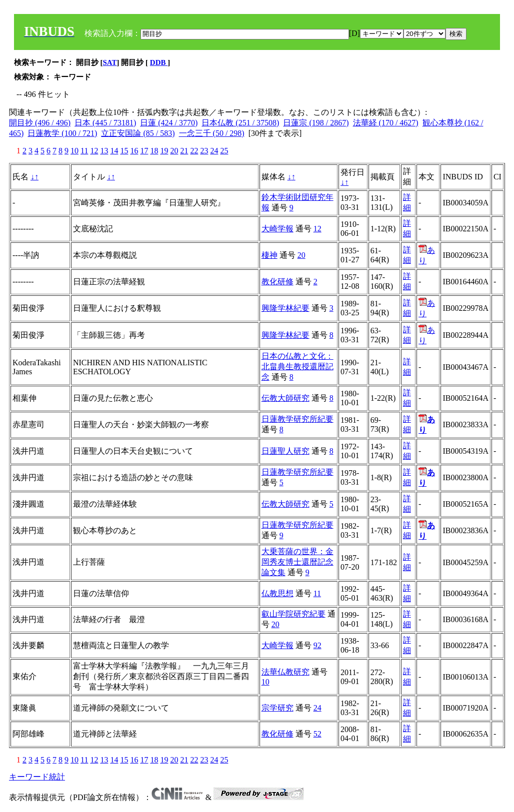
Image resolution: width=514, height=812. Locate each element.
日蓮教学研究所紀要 (297, 419)
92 (317, 645)
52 (317, 734)
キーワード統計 (37, 777)
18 (154, 151)
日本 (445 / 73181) (105, 123)
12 (94, 151)
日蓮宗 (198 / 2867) (316, 123)
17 (144, 151)
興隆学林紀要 (285, 308)
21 (184, 151)
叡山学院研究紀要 (293, 614)
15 (124, 151)
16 (134, 151)
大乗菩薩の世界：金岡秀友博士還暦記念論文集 (297, 562)
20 (174, 151)
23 (204, 151)
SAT (110, 62)
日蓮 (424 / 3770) (169, 123)
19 (164, 151)
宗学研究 (277, 708)
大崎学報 (277, 229)
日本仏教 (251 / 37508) (240, 123)
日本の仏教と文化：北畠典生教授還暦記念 (297, 367)
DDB (159, 62)
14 (114, 151)
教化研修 (277, 282)
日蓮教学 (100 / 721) (62, 133)
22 (194, 151)
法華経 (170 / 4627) (386, 123)
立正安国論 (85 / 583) (138, 133)
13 (104, 151)
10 (74, 151)
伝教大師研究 (285, 398)
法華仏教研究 (285, 672)
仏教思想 (277, 593)
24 (214, 151)
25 (224, 151)
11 (84, 151)
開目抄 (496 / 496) (40, 123)
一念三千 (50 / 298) (212, 133)
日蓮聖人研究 (285, 451)
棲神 (269, 255)
